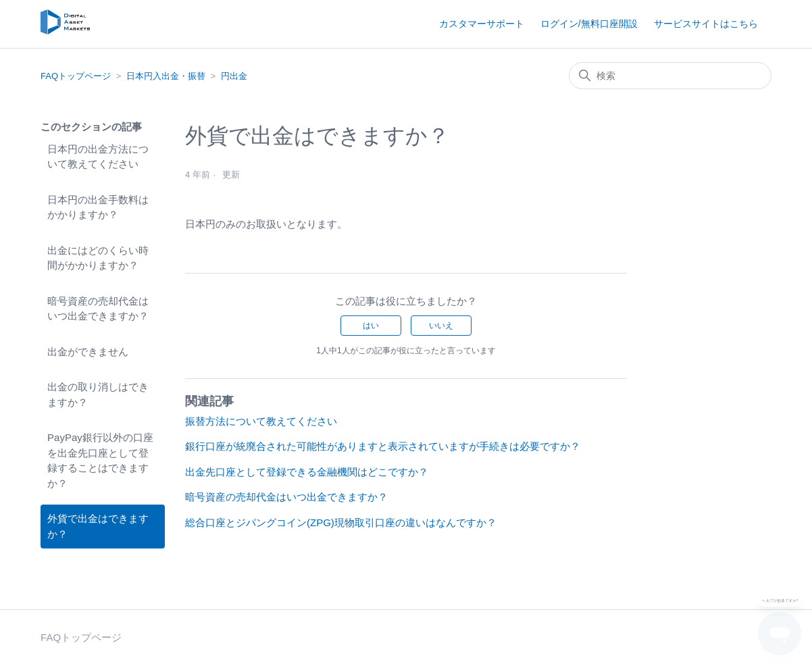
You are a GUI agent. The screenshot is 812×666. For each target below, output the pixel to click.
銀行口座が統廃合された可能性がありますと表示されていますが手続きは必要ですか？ (383, 446)
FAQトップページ (76, 76)
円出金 (234, 76)
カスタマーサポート (482, 24)
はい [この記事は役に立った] (371, 326)
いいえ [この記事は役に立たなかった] (441, 326)
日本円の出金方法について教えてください (98, 157)
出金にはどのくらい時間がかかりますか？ (98, 258)
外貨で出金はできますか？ (98, 526)
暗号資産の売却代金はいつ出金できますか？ (98, 309)
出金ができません (88, 352)
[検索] (670, 76)
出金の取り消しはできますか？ (98, 394)
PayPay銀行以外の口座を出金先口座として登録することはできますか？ (100, 460)
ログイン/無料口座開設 (589, 24)
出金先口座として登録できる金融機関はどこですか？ (307, 472)
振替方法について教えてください (261, 421)
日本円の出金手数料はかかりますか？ (98, 207)
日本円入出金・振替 (166, 76)
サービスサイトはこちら (706, 24)
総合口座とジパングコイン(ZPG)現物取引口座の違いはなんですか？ (341, 522)
